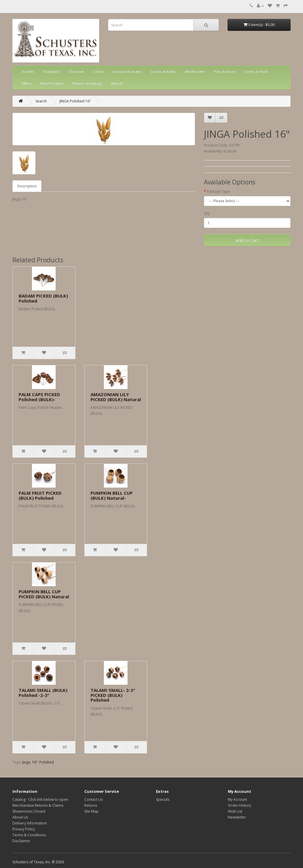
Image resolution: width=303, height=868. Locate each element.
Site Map (91, 811)
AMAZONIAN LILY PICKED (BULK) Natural (116, 397)
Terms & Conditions (29, 835)
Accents (28, 71)
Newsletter (237, 817)
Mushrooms (195, 71)
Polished (47, 762)
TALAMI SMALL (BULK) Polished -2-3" (43, 693)
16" (35, 762)
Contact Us (94, 799)
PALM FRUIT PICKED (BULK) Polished (40, 495)
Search (41, 101)
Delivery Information (30, 823)
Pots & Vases (225, 71)
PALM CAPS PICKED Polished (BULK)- (39, 397)
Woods (117, 83)
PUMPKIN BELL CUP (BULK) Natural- (112, 495)
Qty (207, 213)
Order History (240, 805)
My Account (237, 799)
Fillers (26, 83)
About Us (20, 817)
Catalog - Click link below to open (40, 799)
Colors (98, 71)
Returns (91, 805)
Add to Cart (247, 240)
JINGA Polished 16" (75, 101)
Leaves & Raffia (163, 71)
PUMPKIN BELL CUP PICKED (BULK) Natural (44, 594)
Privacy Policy (24, 829)
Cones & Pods (256, 71)
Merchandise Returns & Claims (38, 805)
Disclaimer (21, 841)
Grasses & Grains (127, 71)
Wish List (235, 811)
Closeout (76, 71)
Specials (163, 799)
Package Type (218, 191)
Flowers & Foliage (87, 83)
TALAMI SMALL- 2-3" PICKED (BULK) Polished (113, 695)
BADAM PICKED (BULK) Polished (43, 298)
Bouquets (52, 71)
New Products (52, 83)
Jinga (26, 762)
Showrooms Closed (29, 811)
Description (27, 186)
